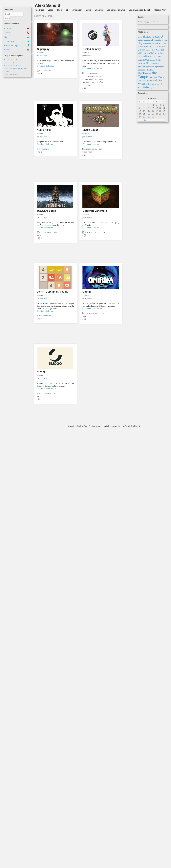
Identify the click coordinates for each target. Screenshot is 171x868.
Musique (99, 10)
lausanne (149, 53)
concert (159, 43)
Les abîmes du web (116, 10)
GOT (144, 50)
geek (140, 50)
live (147, 56)
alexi (140, 37)
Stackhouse (155, 63)
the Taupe (86, 82)
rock (147, 60)
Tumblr (7, 50)
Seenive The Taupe (11, 45)
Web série (100, 82)
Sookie (158, 60)
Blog (59, 10)
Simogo (42, 372)
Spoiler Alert (160, 10)
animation (148, 40)
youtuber (144, 87)
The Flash (150, 70)
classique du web (149, 43)
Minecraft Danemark (95, 211)
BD (67, 10)
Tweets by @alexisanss (148, 22)
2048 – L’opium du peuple (53, 292)
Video (51, 10)
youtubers (154, 88)
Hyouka (18, 60)
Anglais (88, 73)
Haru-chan (43, 56)
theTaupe (145, 73)
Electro (140, 47)
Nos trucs (39, 10)
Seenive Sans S (10, 41)
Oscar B (7, 69)
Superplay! (44, 49)
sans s (153, 60)
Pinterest (7, 33)
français (147, 46)
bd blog (164, 40)
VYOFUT (144, 84)
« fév (145, 120)
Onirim (87, 292)
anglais (141, 40)
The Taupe (89, 56)
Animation (77, 10)
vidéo (158, 80)
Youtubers (87, 85)
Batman (155, 40)
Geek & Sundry (92, 49)
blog (140, 43)
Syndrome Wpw (152, 67)
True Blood (153, 77)
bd (160, 40)
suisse (142, 66)
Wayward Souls (46, 211)
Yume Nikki (44, 130)
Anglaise (86, 76)
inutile (148, 50)
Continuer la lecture (47, 66)
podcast (141, 60)
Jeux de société (88, 79)
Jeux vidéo (47, 71)
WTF (160, 84)
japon (153, 50)
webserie (153, 84)
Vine (6, 37)
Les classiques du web (140, 10)
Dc (165, 43)
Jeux (88, 10)
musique (156, 56)
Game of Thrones (158, 47)
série (144, 70)
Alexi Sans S (8, 60)
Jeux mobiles (48, 232)
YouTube (7, 28)
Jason (158, 50)
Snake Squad (90, 130)
